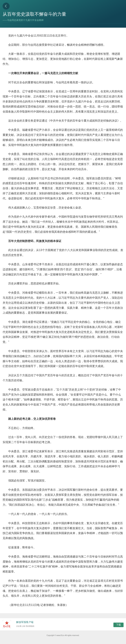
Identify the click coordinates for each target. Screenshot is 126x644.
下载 (118, 625)
